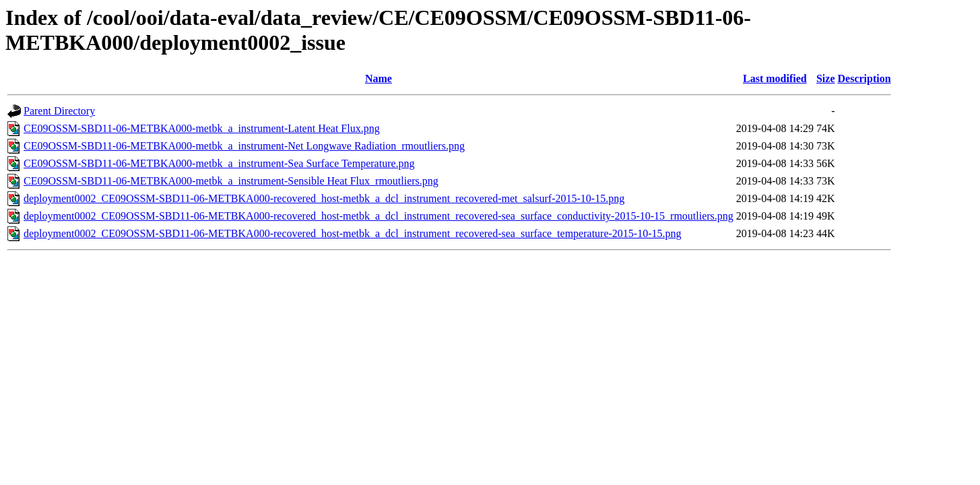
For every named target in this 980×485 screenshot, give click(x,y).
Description (864, 78)
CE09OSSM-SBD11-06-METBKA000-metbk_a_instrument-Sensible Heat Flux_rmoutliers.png (231, 181)
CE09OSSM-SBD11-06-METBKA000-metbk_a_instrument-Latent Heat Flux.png (202, 128)
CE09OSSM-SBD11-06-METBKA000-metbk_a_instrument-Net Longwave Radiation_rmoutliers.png (244, 146)
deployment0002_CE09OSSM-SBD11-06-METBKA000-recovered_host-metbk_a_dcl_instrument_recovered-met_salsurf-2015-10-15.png (324, 198)
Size (826, 78)
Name (379, 78)
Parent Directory (59, 111)
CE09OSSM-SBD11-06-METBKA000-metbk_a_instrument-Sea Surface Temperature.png (219, 163)
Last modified (775, 78)
